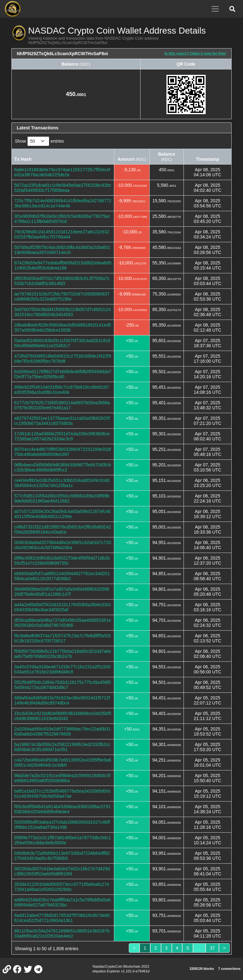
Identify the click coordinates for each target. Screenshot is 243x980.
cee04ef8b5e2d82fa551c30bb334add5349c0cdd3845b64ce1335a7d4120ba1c (62, 483)
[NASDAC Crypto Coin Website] (7, 969)
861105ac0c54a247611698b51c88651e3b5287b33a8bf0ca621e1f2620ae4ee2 (62, 933)
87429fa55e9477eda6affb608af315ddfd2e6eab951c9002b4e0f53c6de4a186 (63, 265)
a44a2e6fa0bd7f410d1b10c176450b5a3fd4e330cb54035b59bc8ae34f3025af (63, 607)
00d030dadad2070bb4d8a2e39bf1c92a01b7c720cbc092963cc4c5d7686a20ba (63, 545)
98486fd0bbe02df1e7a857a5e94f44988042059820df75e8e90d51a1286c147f (62, 592)
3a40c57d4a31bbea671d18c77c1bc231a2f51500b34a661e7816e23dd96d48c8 (62, 669)
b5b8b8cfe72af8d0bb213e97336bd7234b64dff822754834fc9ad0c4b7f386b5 (62, 856)
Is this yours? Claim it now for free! (195, 53)
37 (212, 948)
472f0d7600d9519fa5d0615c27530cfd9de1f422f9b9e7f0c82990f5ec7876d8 (63, 359)
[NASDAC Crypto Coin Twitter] (28, 969)
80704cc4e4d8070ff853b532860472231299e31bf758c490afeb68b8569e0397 (63, 452)
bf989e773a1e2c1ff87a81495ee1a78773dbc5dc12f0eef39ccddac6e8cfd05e (62, 840)
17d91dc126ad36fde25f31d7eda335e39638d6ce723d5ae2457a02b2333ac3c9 (62, 436)
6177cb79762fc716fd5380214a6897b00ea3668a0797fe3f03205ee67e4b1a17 (62, 405)
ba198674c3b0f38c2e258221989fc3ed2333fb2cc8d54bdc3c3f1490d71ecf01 (62, 747)
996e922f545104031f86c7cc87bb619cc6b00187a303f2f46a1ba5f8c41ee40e (62, 390)
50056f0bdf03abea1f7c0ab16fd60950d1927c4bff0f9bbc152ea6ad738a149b (62, 825)
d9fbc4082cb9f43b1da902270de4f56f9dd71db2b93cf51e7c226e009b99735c (62, 561)
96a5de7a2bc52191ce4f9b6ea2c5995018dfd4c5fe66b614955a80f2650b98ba (62, 778)
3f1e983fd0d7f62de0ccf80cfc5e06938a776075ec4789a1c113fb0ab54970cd (62, 219)
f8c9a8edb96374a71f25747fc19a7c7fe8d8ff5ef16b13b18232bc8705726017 (62, 638)
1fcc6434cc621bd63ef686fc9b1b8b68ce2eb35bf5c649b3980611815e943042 (63, 716)
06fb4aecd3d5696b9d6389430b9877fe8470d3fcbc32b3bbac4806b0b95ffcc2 (63, 467)
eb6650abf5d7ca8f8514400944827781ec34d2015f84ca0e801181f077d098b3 (62, 576)
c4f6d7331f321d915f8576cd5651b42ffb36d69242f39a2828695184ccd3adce (63, 529)
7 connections (229, 969)
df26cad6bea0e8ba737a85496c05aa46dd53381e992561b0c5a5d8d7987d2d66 (63, 623)
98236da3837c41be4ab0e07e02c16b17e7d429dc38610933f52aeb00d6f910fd (62, 871)
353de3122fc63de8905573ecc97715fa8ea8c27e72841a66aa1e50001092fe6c (62, 887)
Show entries (39, 141)
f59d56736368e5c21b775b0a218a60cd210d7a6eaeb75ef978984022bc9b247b (63, 654)
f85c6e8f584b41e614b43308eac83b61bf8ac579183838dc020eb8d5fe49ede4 (62, 809)
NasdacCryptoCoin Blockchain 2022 (121, 966)
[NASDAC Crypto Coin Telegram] (38, 969)
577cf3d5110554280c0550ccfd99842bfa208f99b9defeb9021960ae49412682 (62, 498)
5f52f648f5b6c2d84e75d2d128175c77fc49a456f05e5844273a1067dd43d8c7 (62, 685)
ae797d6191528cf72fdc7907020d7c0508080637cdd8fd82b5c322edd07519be (62, 296)
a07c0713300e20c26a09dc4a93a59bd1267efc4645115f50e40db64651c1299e (62, 514)
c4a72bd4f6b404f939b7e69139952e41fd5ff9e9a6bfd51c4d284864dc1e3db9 (63, 763)
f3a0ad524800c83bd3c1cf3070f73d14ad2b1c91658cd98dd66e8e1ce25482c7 (62, 343)
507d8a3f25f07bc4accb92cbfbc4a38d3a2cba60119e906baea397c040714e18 (62, 250)
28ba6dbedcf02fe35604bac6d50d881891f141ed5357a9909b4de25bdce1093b (63, 328)
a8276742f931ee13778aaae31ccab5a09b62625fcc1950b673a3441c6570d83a (62, 421)
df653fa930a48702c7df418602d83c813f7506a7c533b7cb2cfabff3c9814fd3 (62, 281)
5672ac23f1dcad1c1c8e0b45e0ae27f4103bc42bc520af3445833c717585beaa (63, 188)
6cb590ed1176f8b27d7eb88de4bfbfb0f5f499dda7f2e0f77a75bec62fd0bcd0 (63, 374)
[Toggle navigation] (215, 9)
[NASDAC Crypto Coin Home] (13, 9)
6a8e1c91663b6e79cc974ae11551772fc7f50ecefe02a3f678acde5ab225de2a (62, 172)
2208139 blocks (202, 969)
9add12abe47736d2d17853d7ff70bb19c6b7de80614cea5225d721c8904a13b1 (62, 918)
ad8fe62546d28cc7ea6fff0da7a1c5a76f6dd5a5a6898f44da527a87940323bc (62, 902)
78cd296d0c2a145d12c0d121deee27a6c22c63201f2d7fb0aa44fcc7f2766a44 (62, 234)
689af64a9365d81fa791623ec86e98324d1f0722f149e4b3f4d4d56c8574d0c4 (62, 700)
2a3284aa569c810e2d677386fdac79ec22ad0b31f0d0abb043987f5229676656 (62, 731)
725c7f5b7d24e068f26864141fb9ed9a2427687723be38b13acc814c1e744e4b (63, 203)
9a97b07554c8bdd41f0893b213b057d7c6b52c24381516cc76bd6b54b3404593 (62, 312)
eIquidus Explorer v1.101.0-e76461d (121, 971)
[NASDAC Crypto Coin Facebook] (17, 969)
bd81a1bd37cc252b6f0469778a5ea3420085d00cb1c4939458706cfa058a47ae (62, 794)
